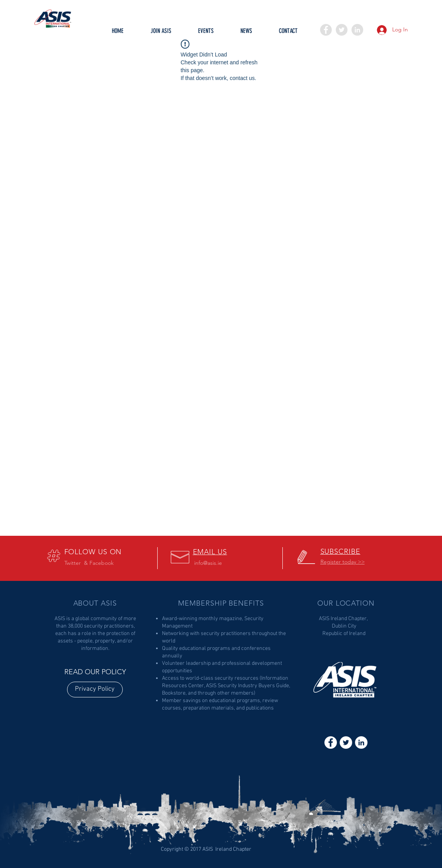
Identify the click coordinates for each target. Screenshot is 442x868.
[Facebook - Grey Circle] (326, 30)
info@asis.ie (208, 563)
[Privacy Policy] (95, 690)
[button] (206, 33)
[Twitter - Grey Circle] (342, 30)
